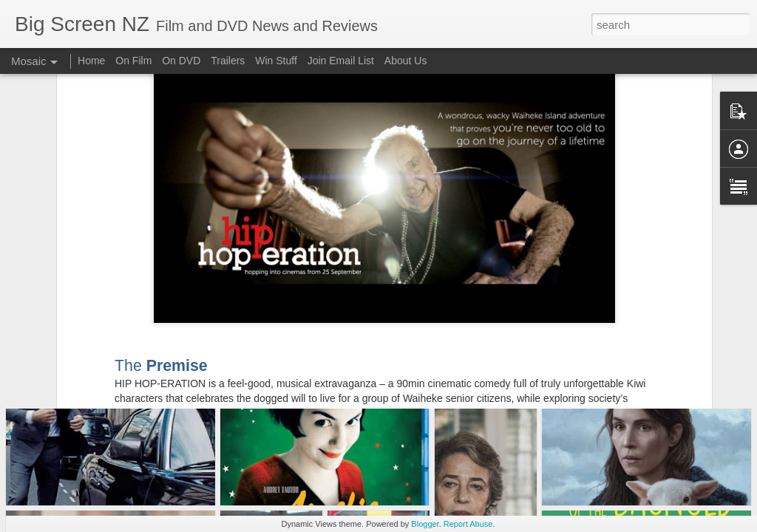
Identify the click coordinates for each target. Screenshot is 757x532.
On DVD (181, 61)
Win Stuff (276, 61)
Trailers (228, 61)
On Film (133, 61)
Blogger (425, 524)
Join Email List (341, 61)
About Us (406, 61)
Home (91, 61)
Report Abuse (468, 524)
